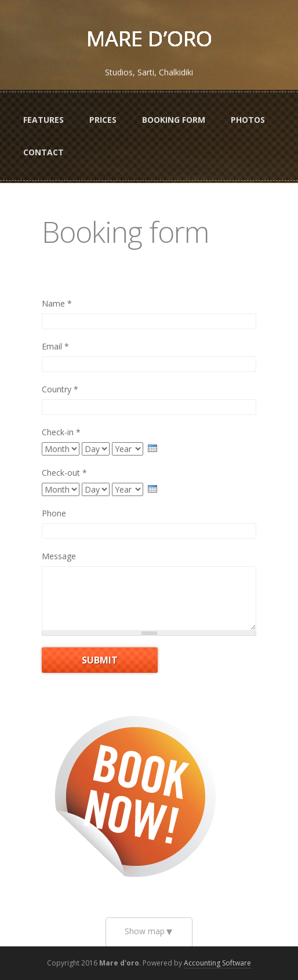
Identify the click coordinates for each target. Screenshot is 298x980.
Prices (103, 120)
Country (60, 389)
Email (55, 346)
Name (57, 303)
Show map (145, 931)
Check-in (61, 432)
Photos (248, 120)
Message (59, 556)
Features (43, 120)
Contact (43, 152)
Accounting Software (217, 963)
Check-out (64, 473)
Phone (54, 513)
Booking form (174, 120)
